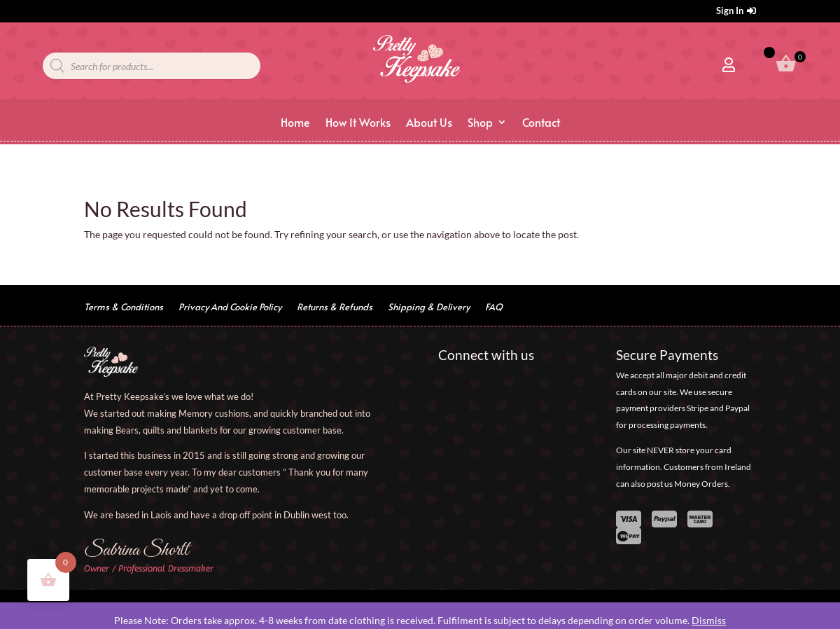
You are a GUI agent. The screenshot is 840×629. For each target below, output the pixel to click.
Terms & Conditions (124, 307)
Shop (480, 123)
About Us (429, 123)
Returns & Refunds (335, 307)
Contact (541, 123)
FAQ (494, 307)
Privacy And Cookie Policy (230, 307)
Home (295, 123)
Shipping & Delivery (429, 307)
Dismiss (709, 620)
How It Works (358, 123)
